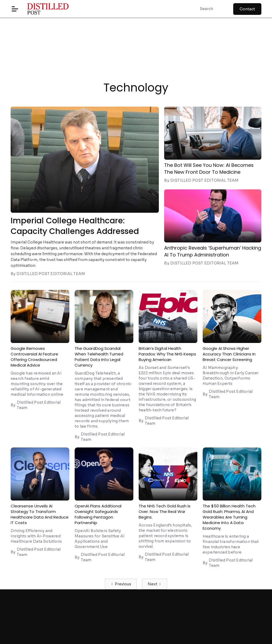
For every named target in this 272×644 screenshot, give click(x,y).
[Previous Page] (121, 584)
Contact (247, 9)
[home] (44, 9)
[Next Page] (155, 584)
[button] (15, 9)
